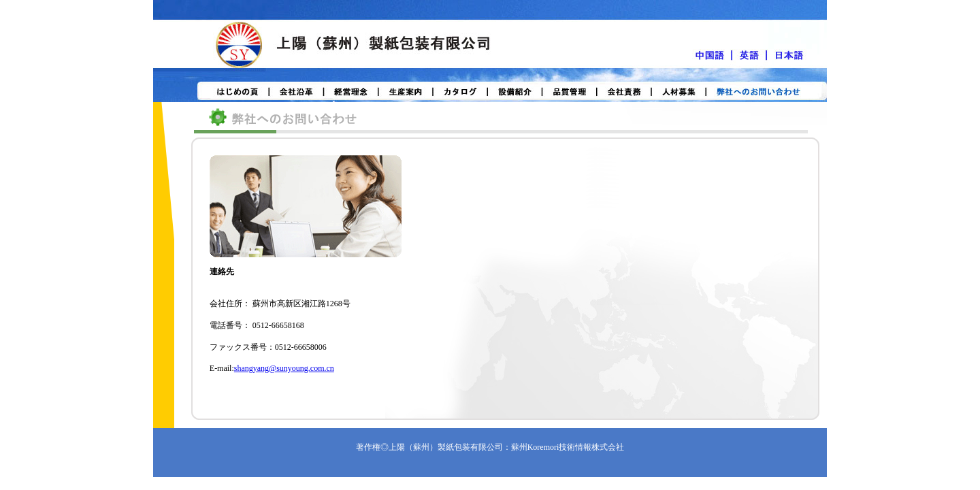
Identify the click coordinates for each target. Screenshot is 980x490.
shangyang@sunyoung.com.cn (284, 368)
